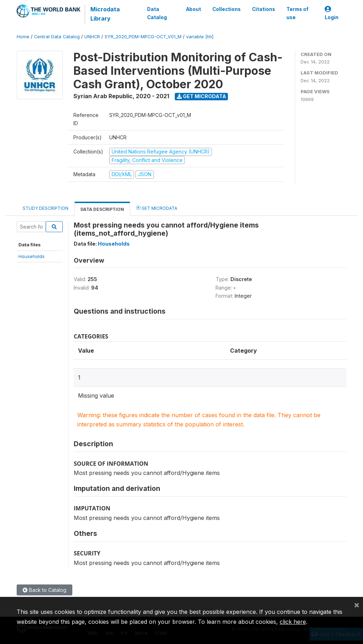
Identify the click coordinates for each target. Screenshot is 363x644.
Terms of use (297, 13)
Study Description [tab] (46, 208)
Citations (264, 9)
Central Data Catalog (57, 37)
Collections (227, 9)
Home (23, 37)
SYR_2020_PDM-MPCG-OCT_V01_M (143, 37)
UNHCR (92, 37)
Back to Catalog (44, 590)
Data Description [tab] (102, 209)
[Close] (357, 605)
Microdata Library (105, 14)
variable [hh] (200, 37)
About (194, 9)
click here (293, 622)
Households (32, 256)
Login (332, 13)
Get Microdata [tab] (157, 208)
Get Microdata (202, 96)
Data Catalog (157, 13)
